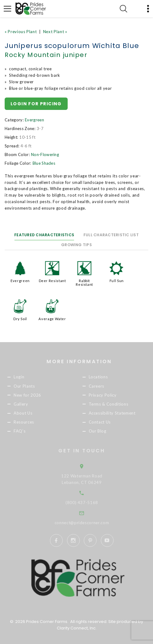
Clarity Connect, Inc (76, 628)
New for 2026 (33, 395)
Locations (104, 377)
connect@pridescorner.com (88, 523)
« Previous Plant (21, 32)
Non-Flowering (45, 154)
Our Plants (30, 386)
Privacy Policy (108, 395)
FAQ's (25, 431)
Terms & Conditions (114, 404)
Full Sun (117, 281)
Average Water (52, 319)
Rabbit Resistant (84, 283)
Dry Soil (20, 319)
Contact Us (105, 422)
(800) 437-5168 (88, 503)
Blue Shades (44, 163)
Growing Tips (76, 245)
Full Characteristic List (111, 235)
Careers (102, 386)
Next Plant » (55, 32)
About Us (29, 413)
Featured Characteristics (44, 235)
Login (25, 377)
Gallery (27, 404)
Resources (29, 422)
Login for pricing (36, 104)
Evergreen (34, 120)
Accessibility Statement (117, 413)
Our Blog (103, 431)
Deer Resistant (52, 281)
